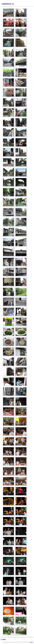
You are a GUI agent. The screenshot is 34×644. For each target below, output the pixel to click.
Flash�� (3, 639)
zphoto (31, 642)
